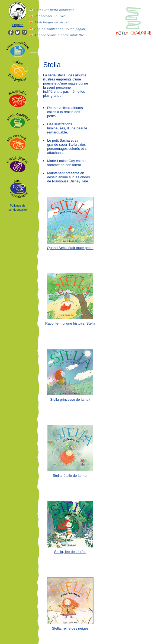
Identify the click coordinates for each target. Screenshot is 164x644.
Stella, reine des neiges (70, 628)
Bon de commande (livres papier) (61, 29)
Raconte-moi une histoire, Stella (70, 323)
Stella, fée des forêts (70, 552)
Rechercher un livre (50, 16)
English (18, 25)
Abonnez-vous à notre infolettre (59, 35)
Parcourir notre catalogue (55, 10)
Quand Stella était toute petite (70, 248)
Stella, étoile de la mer (70, 476)
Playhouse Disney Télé (70, 181)
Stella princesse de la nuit (70, 399)
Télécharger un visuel (52, 22)
